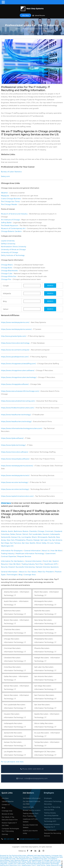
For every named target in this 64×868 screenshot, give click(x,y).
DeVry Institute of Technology (13, 255)
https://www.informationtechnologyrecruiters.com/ (22, 428)
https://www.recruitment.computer (15, 350)
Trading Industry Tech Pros (32, 564)
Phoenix (29, 540)
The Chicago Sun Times (10, 201)
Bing (5, 301)
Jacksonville (6, 537)
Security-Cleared (8, 567)
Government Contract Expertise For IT (52, 826)
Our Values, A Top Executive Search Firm (10, 818)
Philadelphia (20, 540)
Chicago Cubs (7, 273)
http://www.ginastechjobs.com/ (14, 336)
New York (11, 540)
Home (18, 29)
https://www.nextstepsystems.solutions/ (17, 466)
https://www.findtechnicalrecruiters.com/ (18, 408)
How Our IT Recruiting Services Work (52, 808)
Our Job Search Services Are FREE (31, 803)
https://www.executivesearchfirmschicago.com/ (20, 391)
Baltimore (18, 531)
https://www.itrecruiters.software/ (15, 452)
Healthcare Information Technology (30, 553)
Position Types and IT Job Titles (9, 824)
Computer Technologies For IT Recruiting (10, 830)
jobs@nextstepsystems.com (30, 839)
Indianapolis (55, 534)
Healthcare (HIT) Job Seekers (30, 820)
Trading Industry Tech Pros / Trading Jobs (31, 815)
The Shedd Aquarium (10, 225)
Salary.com (5, 176)
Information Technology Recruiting (53, 803)
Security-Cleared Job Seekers (30, 826)
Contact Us (6, 804)
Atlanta (4, 531)
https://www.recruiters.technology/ (15, 489)
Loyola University (8, 241)
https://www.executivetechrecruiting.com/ (18, 401)
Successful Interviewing (25, 567)
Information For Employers (12, 551)
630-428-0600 (9, 839)
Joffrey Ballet (6, 223)
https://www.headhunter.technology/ (16, 415)
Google (6, 286)
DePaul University (8, 244)
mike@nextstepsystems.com (36, 778)
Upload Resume (39, 15)
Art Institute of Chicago (10, 220)
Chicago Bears (7, 265)
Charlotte (33, 531)
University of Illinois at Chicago (13, 249)
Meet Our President (46, 572)
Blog (21, 575)
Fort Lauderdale (35, 534)
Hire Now (25, 15)
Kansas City (16, 537)
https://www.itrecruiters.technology (15, 343)
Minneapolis (43, 537)
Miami (34, 537)
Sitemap (5, 834)
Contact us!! (12, 863)
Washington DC (7, 546)
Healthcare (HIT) (51, 564)
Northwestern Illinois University (14, 247)
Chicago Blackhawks (9, 271)
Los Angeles (26, 537)
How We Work (56, 551)
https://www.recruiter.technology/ (15, 482)
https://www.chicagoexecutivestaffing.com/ (18, 364)
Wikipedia (7, 293)
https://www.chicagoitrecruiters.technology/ (19, 377)
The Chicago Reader (9, 204)
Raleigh (37, 540)
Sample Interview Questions (47, 567)
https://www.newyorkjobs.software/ (15, 459)
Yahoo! (6, 309)
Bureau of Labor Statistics (11, 172)
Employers (48, 798)
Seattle (33, 543)
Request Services (24, 556)
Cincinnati (49, 531)
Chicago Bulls (7, 268)
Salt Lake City (46, 540)
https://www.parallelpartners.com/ (15, 357)
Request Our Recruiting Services (52, 834)
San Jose (25, 543)
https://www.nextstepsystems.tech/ (15, 475)
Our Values (32, 572)
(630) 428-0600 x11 (36, 769)
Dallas (13, 534)
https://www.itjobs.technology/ (13, 445)
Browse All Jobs (7, 814)
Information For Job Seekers (12, 561)
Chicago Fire (6, 279)
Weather (4, 193)
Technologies (12, 575)
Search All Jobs (28, 807)
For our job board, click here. (12, 762)
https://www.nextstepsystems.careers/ (16, 329)
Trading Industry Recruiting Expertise (51, 814)
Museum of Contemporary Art (13, 228)
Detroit (25, 534)
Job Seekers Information (32, 798)
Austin (10, 531)
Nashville (52, 537)
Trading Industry (8, 553)
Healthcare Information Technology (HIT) (52, 820)
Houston (46, 534)
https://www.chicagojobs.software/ (15, 384)
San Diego (5, 543)
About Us (46, 551)
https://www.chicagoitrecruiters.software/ (18, 370)
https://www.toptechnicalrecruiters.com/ (17, 496)
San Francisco (16, 543)
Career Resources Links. (54, 865)
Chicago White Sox (9, 276)
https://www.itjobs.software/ (12, 438)
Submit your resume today (30, 832)
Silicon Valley (41, 543)
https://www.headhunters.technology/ (16, 421)
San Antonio (57, 540)
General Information (32, 551)
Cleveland (58, 531)
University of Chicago (10, 252)
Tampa (57, 543)
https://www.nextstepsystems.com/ (15, 322)
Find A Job (47, 561)
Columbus (5, 534)
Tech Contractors (50, 830)
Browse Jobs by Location (32, 810)
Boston (25, 531)
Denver (19, 534)
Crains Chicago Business (11, 199)
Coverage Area (30, 575)
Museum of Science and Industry (14, 214)
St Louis (50, 543)
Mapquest (5, 196)
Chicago (41, 531)
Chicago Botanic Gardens (11, 231)
